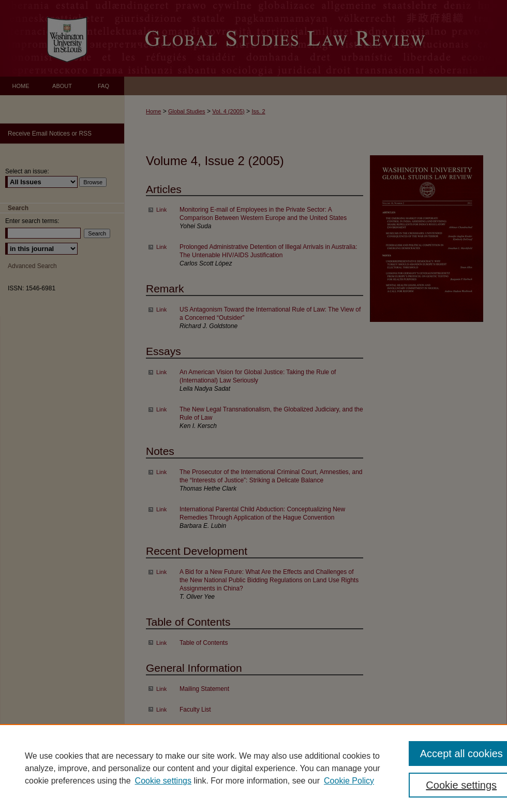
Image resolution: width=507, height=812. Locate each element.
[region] (253, 768)
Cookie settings (163, 781)
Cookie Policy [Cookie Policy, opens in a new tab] (349, 781)
